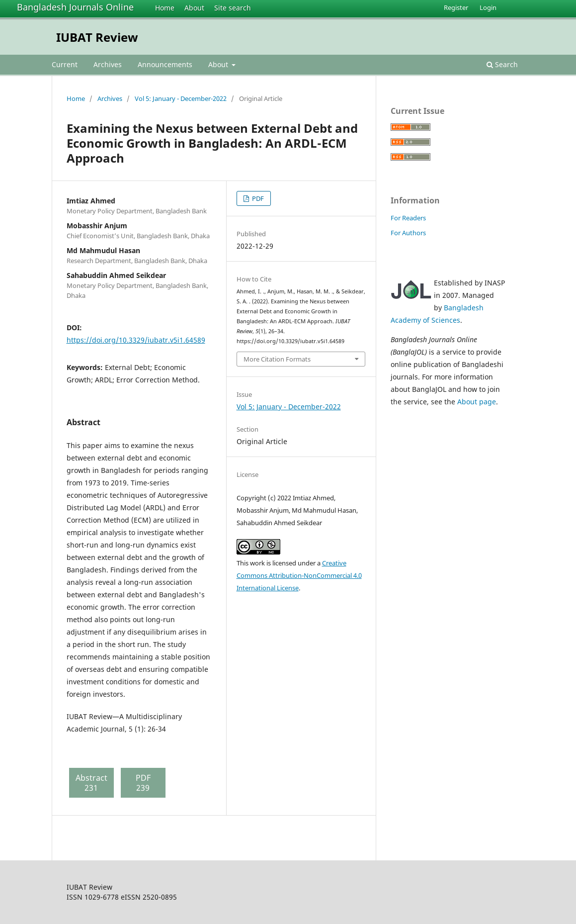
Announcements (165, 64)
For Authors (408, 233)
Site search (233, 8)
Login (488, 7)
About (194, 8)
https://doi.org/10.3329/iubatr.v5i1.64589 (136, 340)
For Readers (408, 218)
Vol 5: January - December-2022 (181, 98)
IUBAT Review (97, 37)
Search (502, 64)
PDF (257, 198)
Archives (108, 64)
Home (165, 8)
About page (477, 402)
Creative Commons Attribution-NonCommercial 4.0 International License (299, 575)
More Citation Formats (277, 359)
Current (65, 64)
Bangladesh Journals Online (75, 7)
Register (456, 7)
